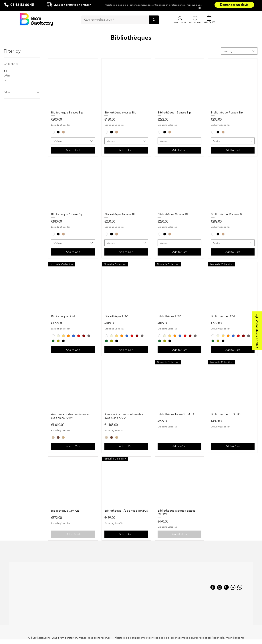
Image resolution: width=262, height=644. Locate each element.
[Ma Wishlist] (195, 19)
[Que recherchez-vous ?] (113, 20)
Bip (6, 80)
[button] (209, 18)
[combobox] (239, 51)
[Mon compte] (180, 19)
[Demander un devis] (234, 5)
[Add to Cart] (73, 150)
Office (7, 75)
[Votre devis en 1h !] (257, 331)
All (5, 71)
